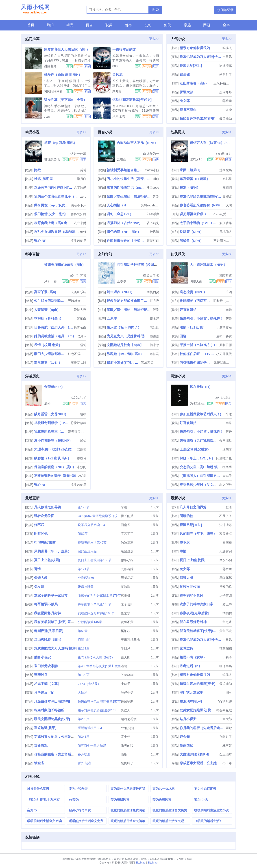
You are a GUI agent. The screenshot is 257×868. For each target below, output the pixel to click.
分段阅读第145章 (90, 622)
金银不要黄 (224, 336)
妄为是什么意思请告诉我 (128, 789)
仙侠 (168, 25)
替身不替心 (188, 110)
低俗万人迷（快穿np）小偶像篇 (214, 143)
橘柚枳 (126, 631)
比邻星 (227, 179)
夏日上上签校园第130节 (95, 560)
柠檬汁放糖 (78, 423)
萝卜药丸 (153, 223)
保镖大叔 (186, 92)
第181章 (84, 648)
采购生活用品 (87, 551)
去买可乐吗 (78, 292)
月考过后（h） (45, 692)
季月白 (82, 179)
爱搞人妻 (80, 310)
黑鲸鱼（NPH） (192, 241)
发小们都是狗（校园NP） (53, 440)
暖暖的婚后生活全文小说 (211, 810)
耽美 (109, 25)
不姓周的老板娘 (223, 241)
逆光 (47, 403)
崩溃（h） (85, 640)
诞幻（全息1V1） (120, 214)
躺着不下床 (78, 205)
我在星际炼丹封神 (48, 613)
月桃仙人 (226, 232)
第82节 (83, 534)
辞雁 (229, 414)
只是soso (153, 188)
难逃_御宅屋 (43, 179)
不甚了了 (127, 534)
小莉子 (126, 684)
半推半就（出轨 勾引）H (198, 345)
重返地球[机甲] (45, 728)
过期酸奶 (226, 170)
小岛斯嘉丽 (224, 327)
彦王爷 (126, 595)
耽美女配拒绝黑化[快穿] (52, 719)
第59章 (83, 631)
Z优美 (82, 476)
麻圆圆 (227, 188)
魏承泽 (155, 318)
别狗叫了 (226, 74)
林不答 (227, 746)
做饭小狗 (127, 560)
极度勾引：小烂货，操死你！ (201, 318)
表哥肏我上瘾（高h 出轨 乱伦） (53, 223)
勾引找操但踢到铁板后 (51, 301)
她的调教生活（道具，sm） (55, 336)
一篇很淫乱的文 (124, 49)
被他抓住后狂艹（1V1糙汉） (197, 354)
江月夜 (155, 301)
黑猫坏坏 (226, 92)
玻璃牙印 (196, 159)
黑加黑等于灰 (150, 363)
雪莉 (83, 345)
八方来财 (80, 223)
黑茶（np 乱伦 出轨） (61, 143)
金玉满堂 (226, 441)
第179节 (84, 507)
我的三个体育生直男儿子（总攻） (57, 196)
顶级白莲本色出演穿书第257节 (99, 701)
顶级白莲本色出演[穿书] (198, 118)
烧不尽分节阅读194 (91, 525)
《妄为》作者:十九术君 (43, 799)
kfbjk (156, 179)
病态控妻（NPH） (193, 292)
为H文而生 (197, 403)
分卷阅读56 (86, 578)
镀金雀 (185, 74)
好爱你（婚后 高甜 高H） (63, 75)
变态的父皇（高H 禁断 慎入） (201, 467)
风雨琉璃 (119, 116)
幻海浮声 (153, 214)
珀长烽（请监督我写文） (223, 301)
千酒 (229, 292)
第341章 (84, 737)
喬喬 (83, 170)
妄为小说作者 (78, 789)
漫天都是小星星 (77, 432)
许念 (229, 110)
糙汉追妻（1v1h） (48, 363)
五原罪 (112, 318)
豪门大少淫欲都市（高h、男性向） (51, 354)
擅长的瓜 (127, 516)
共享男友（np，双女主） (52, 205)
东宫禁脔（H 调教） (195, 179)
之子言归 (127, 604)
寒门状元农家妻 (46, 666)
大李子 (227, 476)
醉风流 (155, 232)
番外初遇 (84, 754)
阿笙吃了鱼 (224, 458)
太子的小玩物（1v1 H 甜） (199, 223)
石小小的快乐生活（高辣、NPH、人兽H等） (129, 179)
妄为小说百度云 (205, 789)
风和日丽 (50, 281)
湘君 (124, 666)
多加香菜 (226, 223)
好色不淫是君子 (77, 354)
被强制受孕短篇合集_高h (125, 170)
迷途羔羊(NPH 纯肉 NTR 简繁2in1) (53, 187)
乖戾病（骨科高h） (49, 318)
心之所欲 (226, 485)
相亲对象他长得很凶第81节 (97, 710)
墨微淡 (155, 336)
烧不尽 (39, 525)
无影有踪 (127, 569)
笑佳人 (227, 48)
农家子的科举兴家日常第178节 (99, 595)
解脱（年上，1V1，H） (197, 458)
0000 (116, 66)
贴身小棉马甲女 (80, 810)
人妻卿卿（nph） (47, 310)
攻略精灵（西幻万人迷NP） (196, 301)
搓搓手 (227, 467)
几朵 (47, 116)
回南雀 (126, 525)
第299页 (84, 719)
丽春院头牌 (78, 214)
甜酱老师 (50, 66)
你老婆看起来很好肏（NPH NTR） (202, 205)
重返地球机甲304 (90, 728)
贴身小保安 (42, 657)
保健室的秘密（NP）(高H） (55, 467)
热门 (50, 25)
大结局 (83, 693)
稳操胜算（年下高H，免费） (65, 100)
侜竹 (83, 232)
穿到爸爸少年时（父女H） (199, 485)
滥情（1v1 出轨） (193, 327)
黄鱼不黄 (127, 622)
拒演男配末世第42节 (92, 543)
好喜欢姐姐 (188, 310)
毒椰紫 (227, 197)
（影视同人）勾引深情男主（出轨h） (201, 476)
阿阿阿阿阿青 (53, 91)
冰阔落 (227, 449)
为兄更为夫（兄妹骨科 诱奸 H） (128, 336)
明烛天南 (196, 281)
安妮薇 (82, 449)
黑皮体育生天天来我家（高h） (67, 49)
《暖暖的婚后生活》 (208, 821)
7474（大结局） (89, 684)
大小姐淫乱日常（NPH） (208, 265)
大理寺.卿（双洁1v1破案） (54, 449)
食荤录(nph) (53, 387)
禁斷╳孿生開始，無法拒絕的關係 (129, 196)
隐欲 (37, 170)
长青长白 (80, 327)
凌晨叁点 (127, 551)
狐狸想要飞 (52, 159)
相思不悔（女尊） (48, 684)
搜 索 (155, 10)
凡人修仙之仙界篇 (48, 507)
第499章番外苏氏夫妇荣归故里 (99, 666)
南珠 (229, 310)
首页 (31, 25)
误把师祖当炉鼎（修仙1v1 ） (196, 214)
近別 (156, 197)
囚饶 (183, 336)
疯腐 (229, 205)
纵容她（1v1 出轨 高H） (125, 354)
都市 (128, 25)
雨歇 (124, 754)
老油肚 (155, 327)
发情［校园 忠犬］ (48, 345)
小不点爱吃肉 (223, 214)
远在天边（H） (201, 387)
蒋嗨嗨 (227, 101)
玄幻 (148, 25)
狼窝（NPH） (190, 187)
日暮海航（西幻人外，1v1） (53, 327)
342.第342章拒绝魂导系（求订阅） (102, 516)
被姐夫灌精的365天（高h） (65, 265)
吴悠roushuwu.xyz (150, 205)
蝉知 (83, 441)
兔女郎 (185, 101)
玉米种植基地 (223, 83)
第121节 (84, 569)
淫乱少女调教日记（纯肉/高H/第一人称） (57, 232)
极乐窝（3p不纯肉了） (124, 327)
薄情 (37, 569)
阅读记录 (227, 10)
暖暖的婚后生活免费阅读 (128, 810)
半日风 (227, 57)
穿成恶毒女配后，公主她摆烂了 (58, 737)
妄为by (32, 810)
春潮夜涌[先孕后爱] (49, 631)
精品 (70, 25)
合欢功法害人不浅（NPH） (137, 143)
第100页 (84, 675)
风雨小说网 (35, 10)
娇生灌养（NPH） (120, 292)
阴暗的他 (41, 534)
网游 (207, 25)
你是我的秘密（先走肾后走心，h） (60, 754)
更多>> (154, 39)
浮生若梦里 (78, 241)
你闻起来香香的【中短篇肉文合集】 (126, 241)
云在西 (122, 159)
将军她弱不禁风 (46, 604)
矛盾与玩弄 (86, 587)
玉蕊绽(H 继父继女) (194, 449)
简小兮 (155, 345)
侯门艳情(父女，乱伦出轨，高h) (52, 214)
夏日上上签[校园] (47, 560)
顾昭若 (117, 91)
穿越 (187, 25)
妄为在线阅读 (120, 799)
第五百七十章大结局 (92, 746)
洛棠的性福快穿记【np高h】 (126, 187)
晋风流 (117, 75)
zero (83, 197)
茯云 (229, 318)
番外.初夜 (85, 763)
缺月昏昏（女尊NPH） (51, 414)
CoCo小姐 (152, 170)
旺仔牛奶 (127, 693)
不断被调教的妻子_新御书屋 (55, 476)
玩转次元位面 (44, 516)
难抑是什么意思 (38, 789)
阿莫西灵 (153, 292)
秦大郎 (126, 657)
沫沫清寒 (226, 66)
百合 (89, 25)
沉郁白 (82, 318)
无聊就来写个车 (77, 301)
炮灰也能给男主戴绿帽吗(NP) (201, 196)
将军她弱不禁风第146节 (95, 604)
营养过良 (41, 675)
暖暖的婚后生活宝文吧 (168, 821)
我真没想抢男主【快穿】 (51, 432)
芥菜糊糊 (127, 675)
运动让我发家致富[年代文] (132, 100)
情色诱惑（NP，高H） (124, 232)
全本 (226, 25)
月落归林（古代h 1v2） (124, 223)
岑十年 (126, 737)
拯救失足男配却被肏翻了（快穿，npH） (128, 301)
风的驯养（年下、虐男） (53, 551)
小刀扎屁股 (224, 354)
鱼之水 (126, 613)
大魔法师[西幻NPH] (194, 754)
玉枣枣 (122, 281)
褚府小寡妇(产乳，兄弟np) (123, 363)
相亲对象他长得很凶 (195, 48)
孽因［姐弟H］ (191, 170)
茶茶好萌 (153, 241)
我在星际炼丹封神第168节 (96, 613)
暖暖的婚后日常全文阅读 (128, 821)
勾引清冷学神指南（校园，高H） (142, 265)
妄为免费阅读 (162, 799)
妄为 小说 (201, 799)
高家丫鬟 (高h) (45, 292)
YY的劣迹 (128, 728)
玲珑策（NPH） (192, 232)
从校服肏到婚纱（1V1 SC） (52, 423)
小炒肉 (82, 467)
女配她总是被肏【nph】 (125, 345)
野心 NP (40, 241)
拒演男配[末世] (191, 66)
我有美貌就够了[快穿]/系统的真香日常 (63, 622)
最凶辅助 (226, 119)
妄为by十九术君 (164, 789)
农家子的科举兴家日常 (51, 595)
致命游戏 (41, 746)
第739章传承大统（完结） (96, 657)
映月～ (82, 336)
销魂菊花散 (129, 719)
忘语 (124, 507)
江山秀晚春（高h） (194, 83)
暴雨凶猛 (186, 746)
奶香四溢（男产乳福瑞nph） (199, 440)
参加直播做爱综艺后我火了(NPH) (202, 414)
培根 (83, 414)
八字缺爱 (80, 188)
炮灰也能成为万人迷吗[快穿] (201, 57)
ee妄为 (74, 799)
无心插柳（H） (118, 205)
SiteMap (140, 863)
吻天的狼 (127, 746)
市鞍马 (155, 354)
